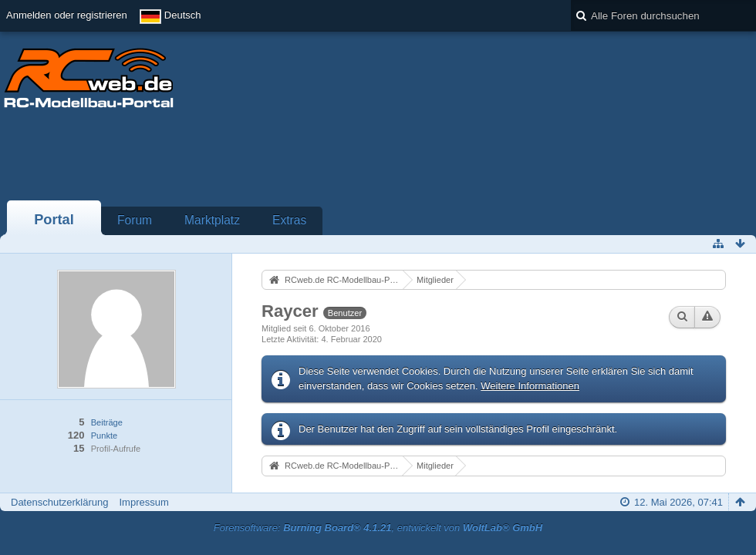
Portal (54, 220)
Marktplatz (212, 220)
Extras (289, 220)
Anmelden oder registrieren (67, 15)
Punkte (104, 436)
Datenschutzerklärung (59, 502)
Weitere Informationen (530, 386)
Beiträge (107, 422)
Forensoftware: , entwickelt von (378, 528)
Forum (135, 220)
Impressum (143, 502)
